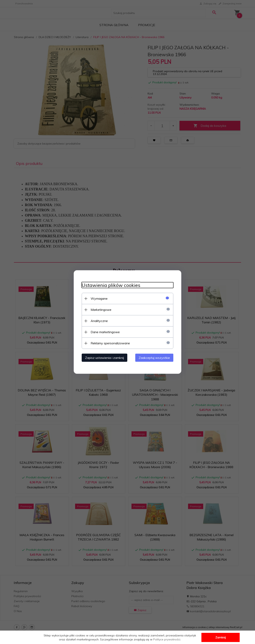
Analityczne (99, 321)
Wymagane (99, 298)
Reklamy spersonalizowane (110, 343)
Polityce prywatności (167, 639)
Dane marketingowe (105, 332)
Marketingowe (101, 310)
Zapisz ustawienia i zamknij (104, 358)
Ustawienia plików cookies (111, 285)
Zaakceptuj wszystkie (154, 358)
